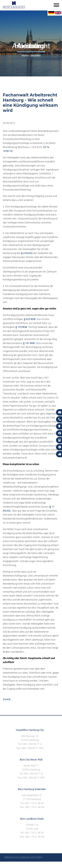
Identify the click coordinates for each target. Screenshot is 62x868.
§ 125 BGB (21, 327)
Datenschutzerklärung (46, 865)
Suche (14, 865)
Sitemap (5, 865)
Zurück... (8, 699)
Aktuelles (35, 56)
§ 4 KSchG (27, 253)
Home (25, 56)
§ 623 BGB (30, 319)
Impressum (26, 865)
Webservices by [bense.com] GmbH (23, 857)
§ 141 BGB (29, 343)
